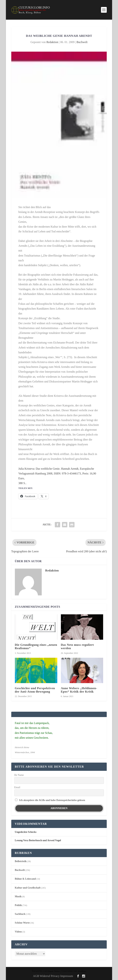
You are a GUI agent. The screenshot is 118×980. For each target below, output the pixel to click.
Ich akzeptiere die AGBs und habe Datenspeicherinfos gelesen (52, 800)
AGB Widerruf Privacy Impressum (53, 976)
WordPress (82, 971)
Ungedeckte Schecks (26, 832)
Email (17, 787)
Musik (18, 896)
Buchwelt (82, 42)
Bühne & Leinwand (25, 879)
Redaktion (52, 42)
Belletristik (21, 861)
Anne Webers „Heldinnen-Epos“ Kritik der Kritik (79, 690)
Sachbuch (20, 914)
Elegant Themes (54, 971)
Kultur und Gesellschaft (28, 888)
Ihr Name (19, 775)
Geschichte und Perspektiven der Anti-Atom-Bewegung (35, 690)
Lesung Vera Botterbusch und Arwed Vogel (38, 840)
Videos (18, 932)
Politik (18, 905)
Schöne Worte (22, 923)
